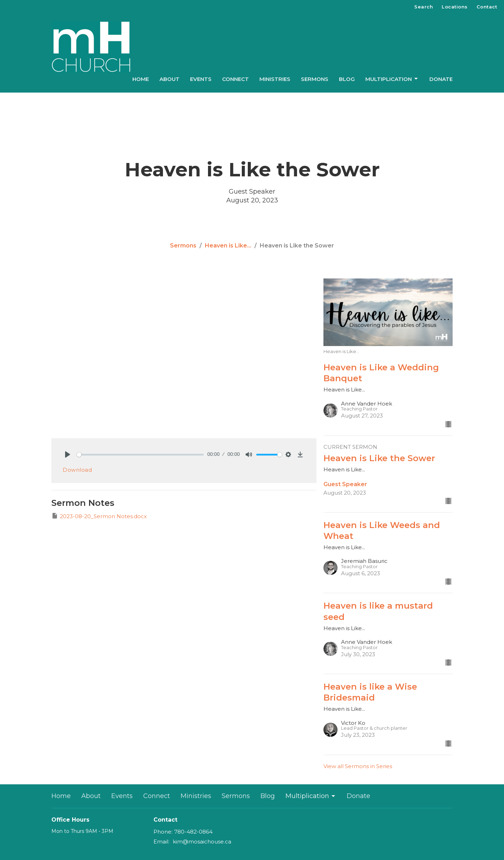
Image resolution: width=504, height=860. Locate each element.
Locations (455, 7)
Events (201, 79)
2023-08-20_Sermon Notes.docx (99, 516)
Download (77, 470)
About (169, 79)
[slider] (140, 455)
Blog (347, 79)
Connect (235, 79)
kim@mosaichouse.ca (202, 842)
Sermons (315, 79)
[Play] (68, 454)
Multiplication (392, 79)
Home (141, 79)
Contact (487, 7)
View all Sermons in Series (358, 766)
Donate (441, 79)
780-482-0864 (193, 832)
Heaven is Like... (228, 246)
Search (424, 7)
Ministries (275, 79)
